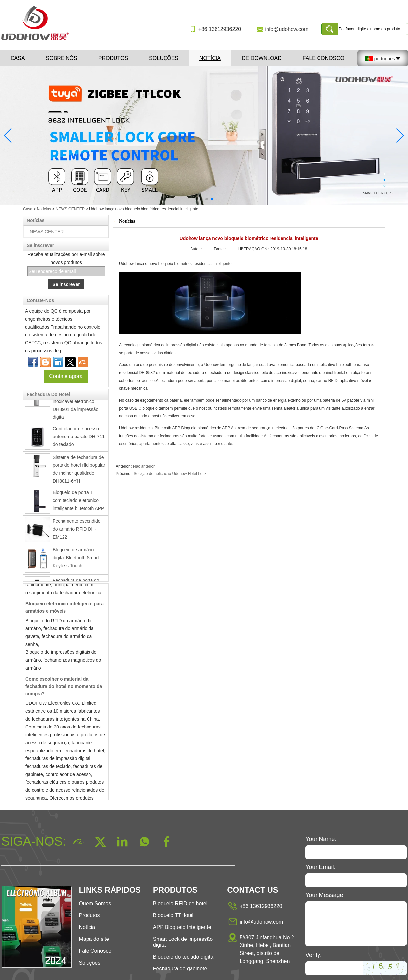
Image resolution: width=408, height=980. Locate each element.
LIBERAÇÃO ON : (254, 249)
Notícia (210, 58)
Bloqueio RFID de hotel (180, 903)
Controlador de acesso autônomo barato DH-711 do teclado (79, 438)
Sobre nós (62, 58)
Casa (18, 58)
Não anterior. (144, 466)
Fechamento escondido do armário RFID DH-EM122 (77, 531)
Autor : (197, 249)
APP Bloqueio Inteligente (182, 927)
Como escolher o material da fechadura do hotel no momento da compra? (64, 688)
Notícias (44, 209)
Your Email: (320, 867)
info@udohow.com (287, 29)
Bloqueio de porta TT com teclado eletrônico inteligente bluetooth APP (78, 502)
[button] (196, 199)
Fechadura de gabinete (180, 969)
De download (262, 58)
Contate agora (66, 376)
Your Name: (321, 839)
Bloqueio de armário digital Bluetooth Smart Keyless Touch (76, 559)
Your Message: (325, 895)
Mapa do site (94, 939)
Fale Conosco (323, 58)
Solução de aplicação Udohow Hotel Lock (170, 474)
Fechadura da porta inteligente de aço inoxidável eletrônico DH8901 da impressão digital (76, 403)
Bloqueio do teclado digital (184, 957)
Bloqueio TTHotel (173, 915)
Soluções (164, 58)
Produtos (113, 58)
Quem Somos (95, 903)
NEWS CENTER (70, 209)
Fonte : (220, 249)
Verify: (314, 955)
